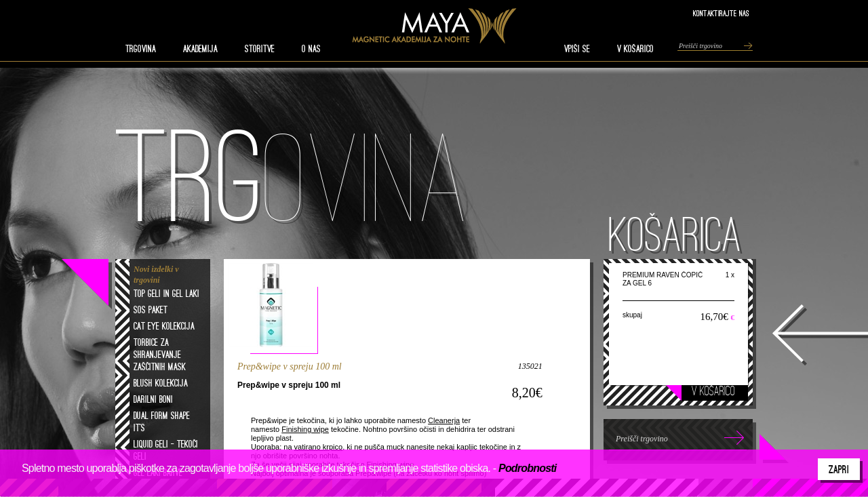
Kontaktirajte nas (721, 13)
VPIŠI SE (577, 49)
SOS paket (151, 310)
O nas (311, 49)
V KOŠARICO (635, 49)
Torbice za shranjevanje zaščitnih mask (160, 355)
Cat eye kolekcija (164, 326)
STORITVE (260, 49)
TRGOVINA (141, 49)
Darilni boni (153, 399)
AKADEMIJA (200, 49)
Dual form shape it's (162, 422)
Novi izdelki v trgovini (156, 275)
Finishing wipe (305, 429)
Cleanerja (444, 420)
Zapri (839, 469)
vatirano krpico (319, 447)
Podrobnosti (527, 468)
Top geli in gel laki (166, 294)
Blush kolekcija (161, 383)
